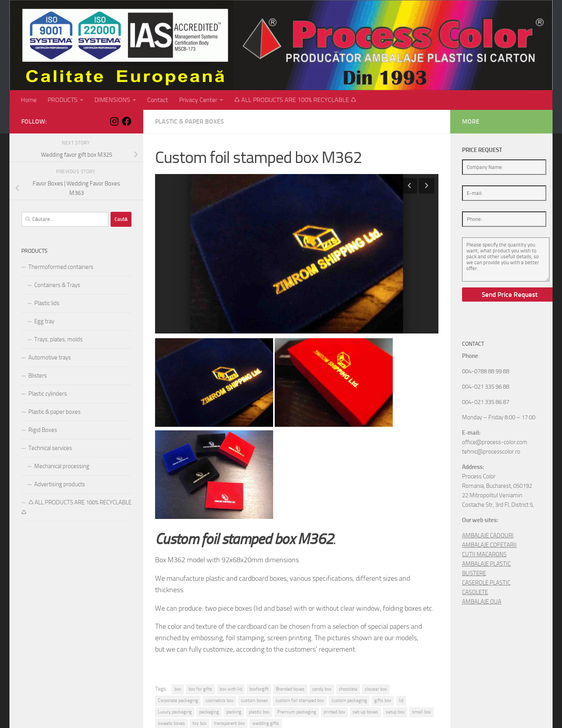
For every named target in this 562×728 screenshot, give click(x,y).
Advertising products (60, 484)
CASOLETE (475, 592)
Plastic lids (47, 303)
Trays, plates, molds (58, 339)
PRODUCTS (63, 100)
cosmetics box (219, 700)
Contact (158, 100)
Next (427, 186)
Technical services (50, 448)
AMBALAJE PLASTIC (486, 564)
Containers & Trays (57, 285)
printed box (334, 712)
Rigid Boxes (43, 430)
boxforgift (259, 689)
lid (401, 700)
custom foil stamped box (300, 700)
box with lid (231, 689)
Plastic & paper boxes (189, 121)
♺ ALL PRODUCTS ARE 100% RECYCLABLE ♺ (295, 100)
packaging (209, 712)
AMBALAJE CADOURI (488, 535)
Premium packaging (297, 712)
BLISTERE (474, 573)
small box (421, 712)
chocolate (348, 689)
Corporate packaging (178, 700)
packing (234, 712)
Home (29, 100)
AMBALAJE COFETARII (489, 545)
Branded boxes (290, 689)
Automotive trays (50, 358)
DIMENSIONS (112, 100)
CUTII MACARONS (484, 554)
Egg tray (44, 321)
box (178, 689)
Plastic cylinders (48, 394)
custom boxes (254, 700)
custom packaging (349, 700)
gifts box (383, 700)
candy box (322, 689)
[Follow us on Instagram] (114, 121)
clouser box (376, 689)
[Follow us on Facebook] (127, 121)
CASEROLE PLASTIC (486, 583)
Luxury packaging (175, 712)
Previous (409, 186)
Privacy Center (198, 100)
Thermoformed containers (61, 267)
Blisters (38, 376)
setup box (395, 712)
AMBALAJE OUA (482, 602)
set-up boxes (365, 712)
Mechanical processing (62, 466)
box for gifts (200, 689)
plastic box (259, 712)
